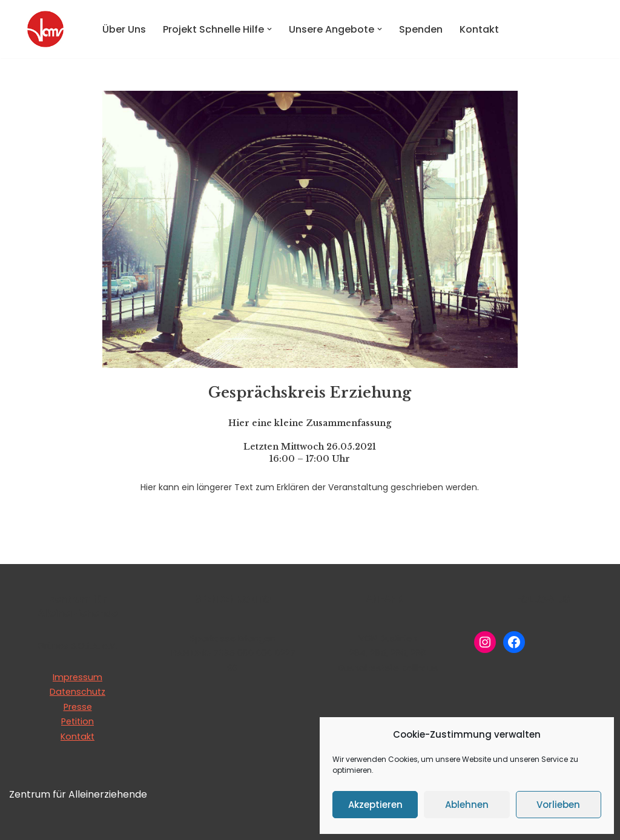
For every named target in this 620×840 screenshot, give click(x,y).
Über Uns (124, 29)
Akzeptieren (375, 805)
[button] (269, 29)
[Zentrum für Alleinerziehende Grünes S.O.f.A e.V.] (45, 29)
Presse (78, 707)
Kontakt (479, 29)
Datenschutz (77, 692)
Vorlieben (558, 805)
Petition (77, 721)
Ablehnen (467, 805)
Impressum (77, 677)
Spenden (421, 29)
